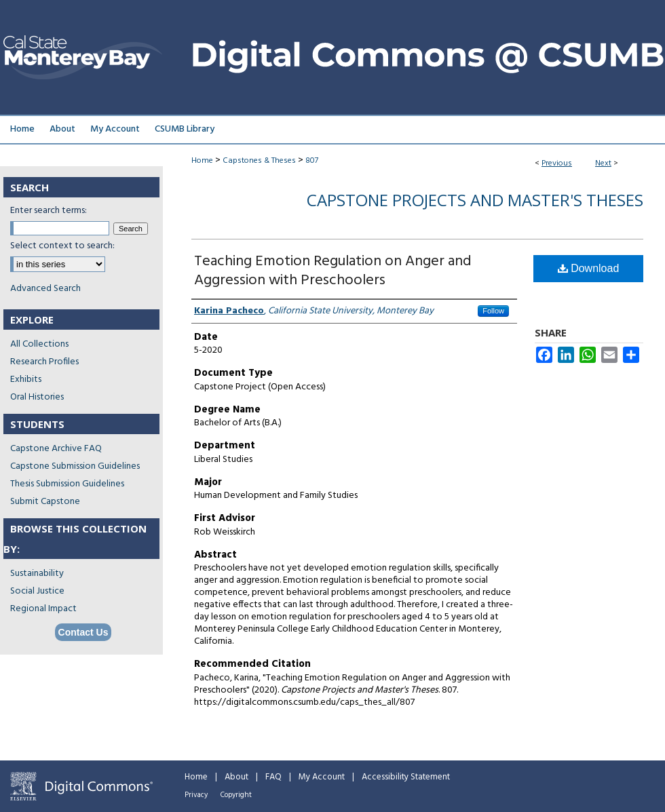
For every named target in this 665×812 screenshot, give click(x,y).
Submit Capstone (45, 502)
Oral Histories (37, 397)
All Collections (39, 344)
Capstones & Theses (259, 161)
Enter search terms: (49, 211)
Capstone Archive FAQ (56, 449)
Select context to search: (62, 246)
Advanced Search (45, 289)
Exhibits (26, 380)
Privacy (196, 795)
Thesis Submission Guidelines (67, 484)
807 (312, 161)
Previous (557, 163)
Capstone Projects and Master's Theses (475, 200)
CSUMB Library (185, 129)
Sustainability (37, 574)
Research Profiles (44, 362)
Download (589, 268)
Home (202, 161)
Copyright (236, 795)
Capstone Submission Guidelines (75, 466)
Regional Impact (43, 609)
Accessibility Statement (406, 777)
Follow (493, 311)
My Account (322, 777)
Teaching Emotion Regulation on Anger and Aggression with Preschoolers (333, 271)
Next (603, 163)
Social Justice (37, 591)
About (236, 777)
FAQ (273, 777)
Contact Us (83, 632)
